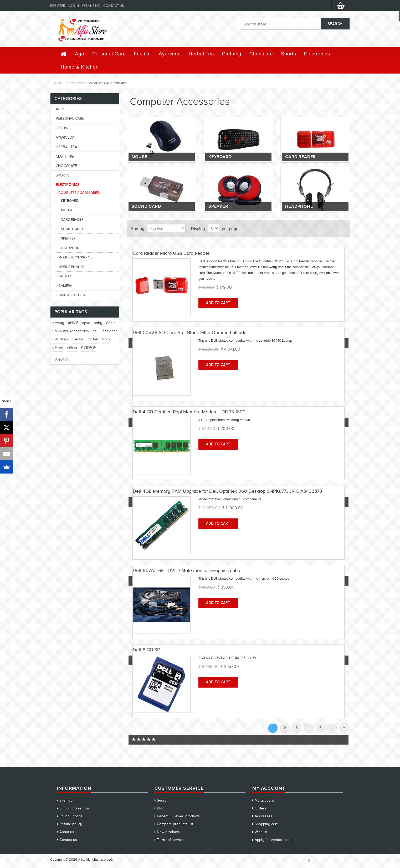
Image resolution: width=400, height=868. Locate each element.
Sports (289, 54)
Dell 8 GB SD (147, 650)
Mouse (140, 157)
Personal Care (109, 54)
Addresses (263, 816)
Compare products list (175, 824)
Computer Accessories (79, 193)
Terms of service (170, 840)
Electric (78, 339)
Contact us (114, 6)
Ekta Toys (60, 339)
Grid (333, 228)
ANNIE (73, 323)
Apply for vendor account (276, 840)
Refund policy (71, 824)
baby (98, 323)
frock (106, 339)
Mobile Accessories (76, 257)
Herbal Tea (201, 54)
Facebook (309, 861)
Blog (161, 808)
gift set (58, 347)
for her (93, 339)
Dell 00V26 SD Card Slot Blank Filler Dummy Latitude (190, 332)
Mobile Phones (71, 267)
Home (57, 83)
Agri (80, 54)
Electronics (317, 54)
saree (88, 347)
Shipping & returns (75, 808)
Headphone (299, 206)
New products (168, 832)
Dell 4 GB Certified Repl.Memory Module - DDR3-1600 (189, 412)
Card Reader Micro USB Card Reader (171, 253)
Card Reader (300, 157)
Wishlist (261, 832)
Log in (74, 6)
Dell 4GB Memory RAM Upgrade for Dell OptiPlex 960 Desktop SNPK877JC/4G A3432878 (227, 491)
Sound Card (146, 206)
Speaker (218, 206)
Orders (260, 808)
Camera (65, 286)
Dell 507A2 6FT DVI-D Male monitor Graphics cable (187, 570)
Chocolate (261, 54)
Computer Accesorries (71, 331)
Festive (142, 54)
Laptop (65, 276)
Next (332, 728)
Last (344, 728)
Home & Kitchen (80, 67)
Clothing (232, 54)
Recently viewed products (178, 816)
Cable (111, 323)
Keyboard (220, 157)
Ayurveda (170, 54)
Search (163, 800)
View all (62, 359)
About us (67, 832)
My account (264, 800)
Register (58, 6)
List (343, 228)
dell (96, 331)
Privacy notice (71, 816)
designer (110, 331)
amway (58, 323)
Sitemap (66, 800)
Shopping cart (266, 824)
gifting (72, 347)
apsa (86, 323)
